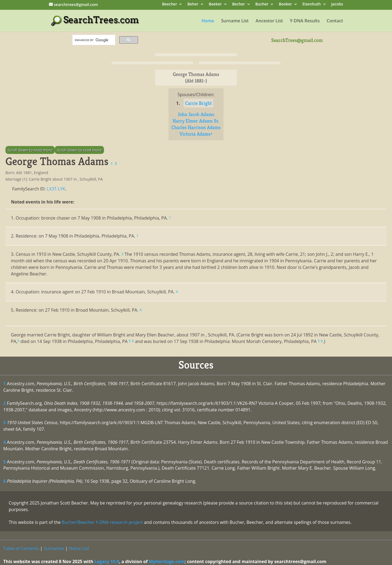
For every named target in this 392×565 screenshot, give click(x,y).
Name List (79, 548)
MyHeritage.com (167, 561)
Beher (193, 4)
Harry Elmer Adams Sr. (196, 121)
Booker (285, 4)
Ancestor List (269, 21)
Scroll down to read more (30, 150)
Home (208, 21)
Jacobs (337, 4)
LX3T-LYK (56, 189)
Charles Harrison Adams (196, 127)
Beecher (169, 4)
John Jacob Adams (196, 114)
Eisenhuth (312, 4)
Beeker (215, 4)
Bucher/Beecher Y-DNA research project (102, 522)
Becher (239, 4)
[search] (93, 40)
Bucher (262, 4)
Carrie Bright (198, 103)
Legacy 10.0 (107, 561)
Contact (335, 21)
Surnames (54, 548)
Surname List (235, 21)
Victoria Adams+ (196, 134)
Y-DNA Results (305, 21)
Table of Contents (21, 548)
